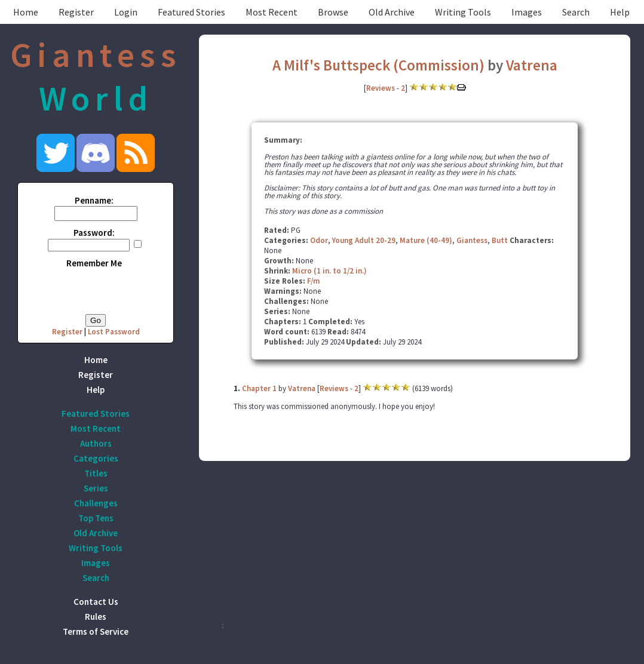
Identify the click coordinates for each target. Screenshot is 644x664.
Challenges (96, 503)
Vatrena (532, 65)
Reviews (381, 88)
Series (96, 488)
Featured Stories (191, 12)
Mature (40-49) (426, 240)
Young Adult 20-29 (364, 240)
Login (126, 12)
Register (76, 12)
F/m (313, 281)
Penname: (94, 200)
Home (26, 12)
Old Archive (392, 12)
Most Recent (272, 12)
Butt (500, 240)
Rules (96, 617)
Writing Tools (463, 12)
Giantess (472, 240)
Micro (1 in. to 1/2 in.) (329, 271)
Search (576, 12)
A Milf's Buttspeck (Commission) (378, 65)
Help (620, 12)
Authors (96, 443)
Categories (96, 458)
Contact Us (96, 602)
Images (527, 12)
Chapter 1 (259, 388)
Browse (333, 12)
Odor (319, 240)
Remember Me (94, 263)
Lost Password (114, 332)
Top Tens (96, 518)
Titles (96, 473)
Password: (94, 233)
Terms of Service (96, 631)
